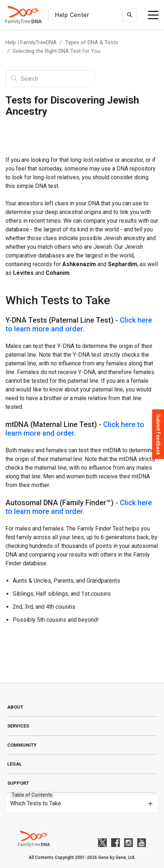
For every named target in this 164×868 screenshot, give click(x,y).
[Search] (50, 79)
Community (22, 745)
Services (18, 726)
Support (18, 783)
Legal (14, 764)
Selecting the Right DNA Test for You (56, 51)
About (15, 707)
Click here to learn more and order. (79, 324)
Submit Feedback (158, 434)
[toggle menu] (153, 15)
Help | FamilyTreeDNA (31, 42)
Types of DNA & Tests (92, 42)
